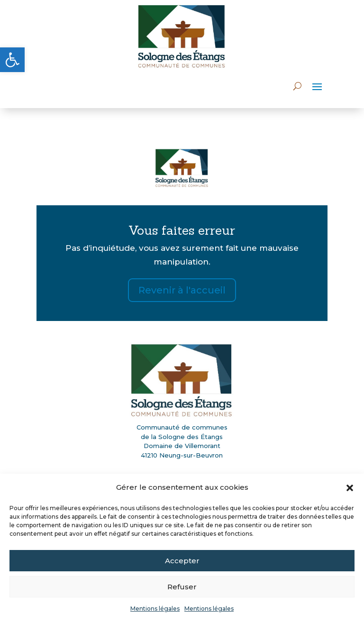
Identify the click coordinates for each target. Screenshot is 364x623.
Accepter (182, 561)
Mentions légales (155, 609)
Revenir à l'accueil (182, 290)
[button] (12, 60)
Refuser (182, 587)
